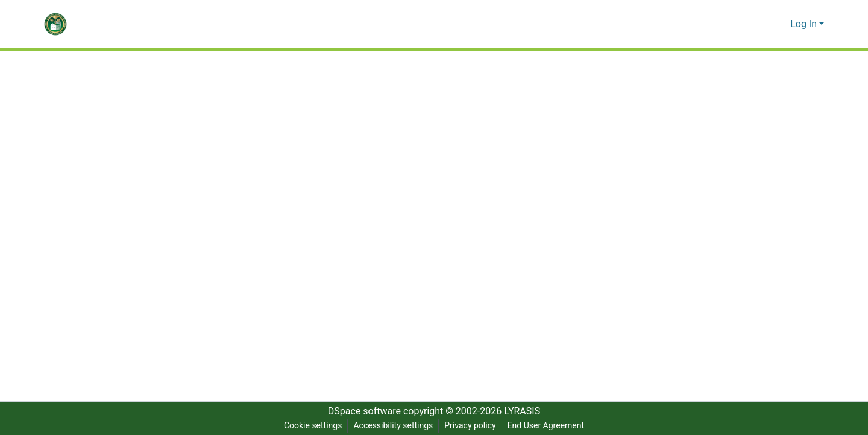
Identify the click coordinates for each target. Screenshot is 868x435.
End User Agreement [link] (547, 426)
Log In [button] (805, 24)
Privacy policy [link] (470, 426)
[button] (55, 24)
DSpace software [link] (360, 411)
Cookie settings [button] (310, 426)
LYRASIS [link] (525, 411)
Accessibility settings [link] (392, 426)
